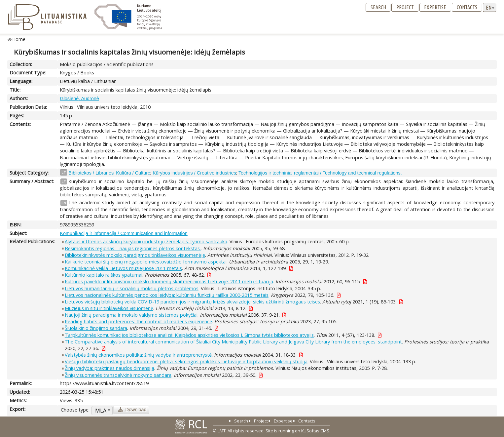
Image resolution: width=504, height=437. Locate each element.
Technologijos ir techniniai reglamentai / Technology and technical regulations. (320, 173)
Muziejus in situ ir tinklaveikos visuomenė (109, 308)
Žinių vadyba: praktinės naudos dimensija (109, 368)
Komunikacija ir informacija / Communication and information (124, 233)
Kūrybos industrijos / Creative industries (194, 173)
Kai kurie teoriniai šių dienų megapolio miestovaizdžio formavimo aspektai (146, 262)
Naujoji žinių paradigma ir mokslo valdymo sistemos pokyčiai (131, 315)
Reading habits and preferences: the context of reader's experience (138, 321)
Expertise (435, 7)
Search (378, 7)
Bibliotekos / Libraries (91, 173)
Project (405, 7)
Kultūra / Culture (133, 173)
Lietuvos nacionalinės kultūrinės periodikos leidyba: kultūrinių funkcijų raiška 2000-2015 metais (167, 295)
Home (19, 39)
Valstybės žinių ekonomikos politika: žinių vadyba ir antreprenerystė (138, 355)
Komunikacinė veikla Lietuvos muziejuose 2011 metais (123, 268)
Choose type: (75, 410)
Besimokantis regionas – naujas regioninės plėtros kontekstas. (133, 248)
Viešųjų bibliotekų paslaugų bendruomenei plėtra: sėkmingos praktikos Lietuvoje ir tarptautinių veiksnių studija (186, 361)
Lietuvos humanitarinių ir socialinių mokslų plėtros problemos (132, 288)
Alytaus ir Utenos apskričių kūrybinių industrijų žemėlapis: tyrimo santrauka (146, 241)
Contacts (467, 7)
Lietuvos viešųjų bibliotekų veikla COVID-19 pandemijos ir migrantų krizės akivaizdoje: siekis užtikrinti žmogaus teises (192, 302)
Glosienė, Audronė (79, 99)
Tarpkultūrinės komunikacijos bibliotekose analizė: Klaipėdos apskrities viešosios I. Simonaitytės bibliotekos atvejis (189, 335)
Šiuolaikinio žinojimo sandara (96, 328)
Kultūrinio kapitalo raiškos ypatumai (104, 275)
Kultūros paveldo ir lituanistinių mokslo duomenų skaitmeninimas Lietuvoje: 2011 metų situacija (169, 281)
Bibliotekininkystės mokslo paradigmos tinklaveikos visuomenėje (135, 255)
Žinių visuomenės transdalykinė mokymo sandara (118, 375)
